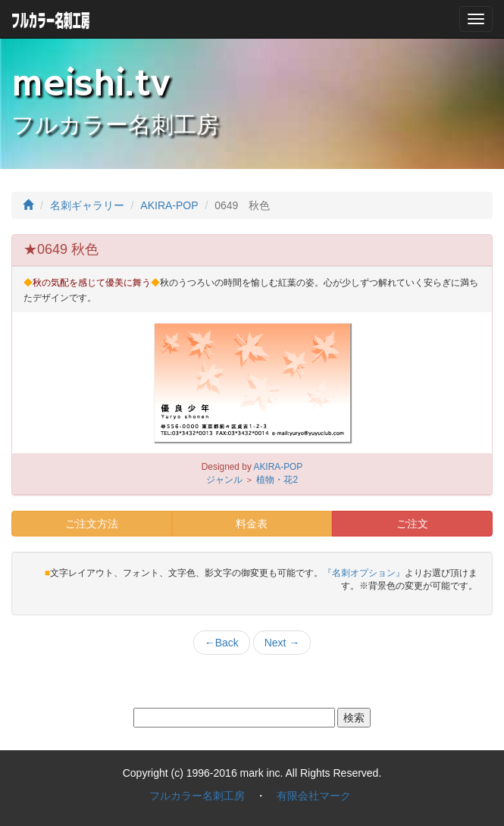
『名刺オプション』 (364, 573)
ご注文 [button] (412, 524)
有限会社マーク (314, 796)
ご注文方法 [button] (92, 524)
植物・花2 (277, 480)
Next (282, 643)
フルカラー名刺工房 (197, 796)
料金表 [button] (252, 524)
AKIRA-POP (169, 205)
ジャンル (224, 480)
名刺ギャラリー (87, 205)
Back (222, 643)
